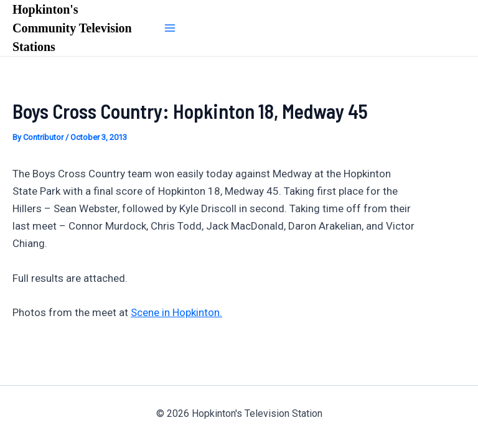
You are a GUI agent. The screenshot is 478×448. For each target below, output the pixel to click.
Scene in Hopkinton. (176, 312)
